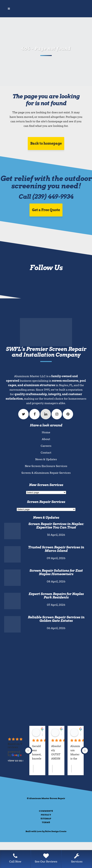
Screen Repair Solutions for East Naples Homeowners (56, 572)
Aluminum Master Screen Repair (47, 798)
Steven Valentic (42, 731)
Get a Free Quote (46, 210)
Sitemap (46, 819)
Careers (46, 446)
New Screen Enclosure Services (46, 466)
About (46, 439)
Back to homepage (46, 143)
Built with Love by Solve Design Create (46, 831)
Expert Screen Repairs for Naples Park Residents (56, 596)
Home (46, 432)
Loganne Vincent (61, 731)
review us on (15, 760)
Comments (46, 811)
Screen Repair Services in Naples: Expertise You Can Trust (56, 526)
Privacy (46, 815)
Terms (46, 822)
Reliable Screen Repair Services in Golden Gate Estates (56, 619)
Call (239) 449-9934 (46, 197)
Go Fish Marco (81, 731)
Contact (46, 453)
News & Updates (46, 459)
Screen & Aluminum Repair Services (46, 473)
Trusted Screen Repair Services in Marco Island (56, 549)
